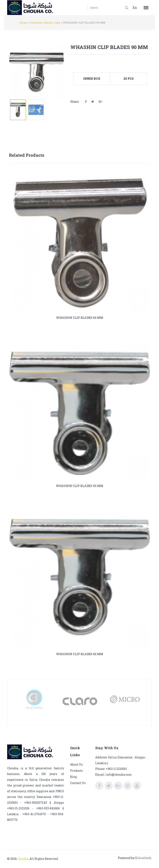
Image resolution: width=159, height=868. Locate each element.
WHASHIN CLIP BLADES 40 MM (80, 318)
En (135, 7)
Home (24, 23)
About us (76, 764)
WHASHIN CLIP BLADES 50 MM (79, 486)
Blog (73, 777)
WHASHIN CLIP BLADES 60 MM (80, 654)
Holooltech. (143, 858)
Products (76, 771)
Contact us (78, 783)
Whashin (36, 23)
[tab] (18, 110)
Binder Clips (52, 23)
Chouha (23, 859)
